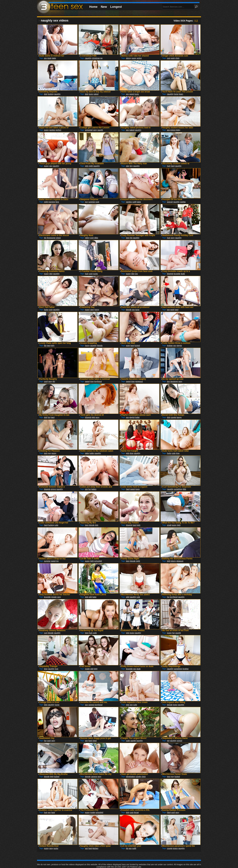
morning (52, 202)
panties (52, 130)
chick (177, 58)
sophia (183, 202)
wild (90, 597)
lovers (175, 848)
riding (87, 238)
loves (91, 94)
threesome (51, 238)
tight (93, 417)
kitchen (95, 848)
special (170, 202)
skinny (129, 58)
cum (169, 58)
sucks (95, 274)
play (128, 166)
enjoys (173, 130)
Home (93, 7)
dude (49, 58)
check (58, 238)
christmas (96, 58)
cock (97, 202)
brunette (177, 274)
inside (87, 669)
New (104, 7)
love (57, 669)
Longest (116, 7)
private (54, 597)
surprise (92, 202)
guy (86, 202)
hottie (137, 417)
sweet (132, 94)
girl (54, 381)
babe (54, 58)
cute (138, 597)
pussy (134, 58)
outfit (134, 202)
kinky (178, 130)
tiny (131, 166)
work (173, 58)
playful (179, 345)
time (57, 202)
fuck (169, 166)
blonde (129, 310)
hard (173, 166)
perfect (59, 130)
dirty (53, 345)
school (179, 741)
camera (91, 705)
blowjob (170, 274)
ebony (173, 561)
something (178, 489)
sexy (95, 130)
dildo (96, 238)
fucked (137, 345)
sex (45, 58)
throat (136, 812)
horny (97, 310)
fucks (46, 310)
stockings (174, 381)
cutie (174, 453)
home (176, 94)
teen (128, 238)
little (184, 489)
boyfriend (98, 381)
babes (94, 489)
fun (49, 417)
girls (87, 166)
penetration (130, 776)
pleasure (180, 561)
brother (186, 669)
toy (57, 561)
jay (101, 58)
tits (45, 238)
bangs (179, 417)
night (91, 166)
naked (96, 94)
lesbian (170, 345)
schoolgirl (89, 130)
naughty (88, 58)
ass (168, 130)
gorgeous (139, 381)
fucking (51, 94)
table (87, 453)
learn (181, 94)
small (169, 525)
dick (46, 94)
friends (100, 345)
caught (100, 130)
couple (173, 417)
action (139, 58)
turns (137, 310)
